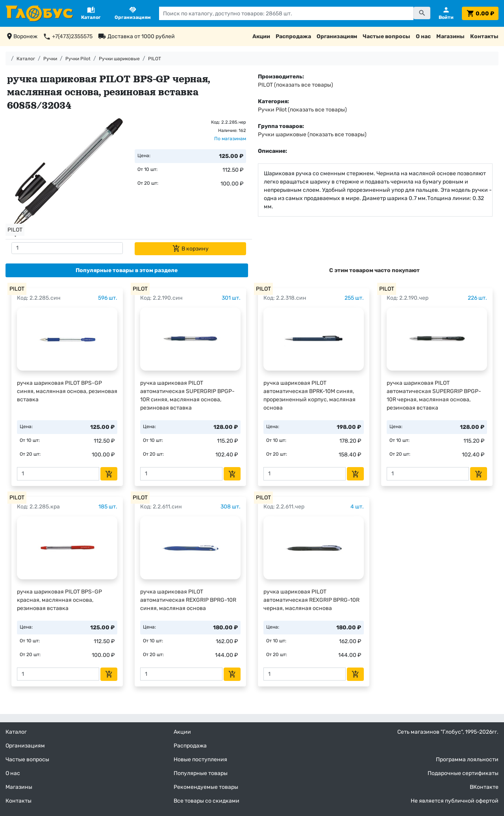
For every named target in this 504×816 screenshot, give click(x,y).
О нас (423, 36)
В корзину (191, 249)
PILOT (155, 59)
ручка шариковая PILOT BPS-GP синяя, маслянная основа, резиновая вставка (67, 391)
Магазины (450, 36)
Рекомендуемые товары (206, 787)
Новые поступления (200, 759)
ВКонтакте (484, 787)
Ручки (50, 59)
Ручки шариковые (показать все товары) (312, 134)
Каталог (26, 59)
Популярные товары (201, 773)
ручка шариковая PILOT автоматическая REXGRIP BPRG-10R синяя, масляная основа (188, 600)
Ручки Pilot (78, 59)
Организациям (337, 36)
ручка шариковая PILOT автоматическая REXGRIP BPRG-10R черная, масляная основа (311, 600)
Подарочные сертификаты (463, 773)
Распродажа (293, 36)
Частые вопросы (386, 36)
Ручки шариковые (119, 59)
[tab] (127, 270)
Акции (261, 36)
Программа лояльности (467, 759)
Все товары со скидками (207, 801)
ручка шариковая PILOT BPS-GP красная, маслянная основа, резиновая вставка (59, 600)
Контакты (484, 36)
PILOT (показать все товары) (296, 85)
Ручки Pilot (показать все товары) (302, 110)
